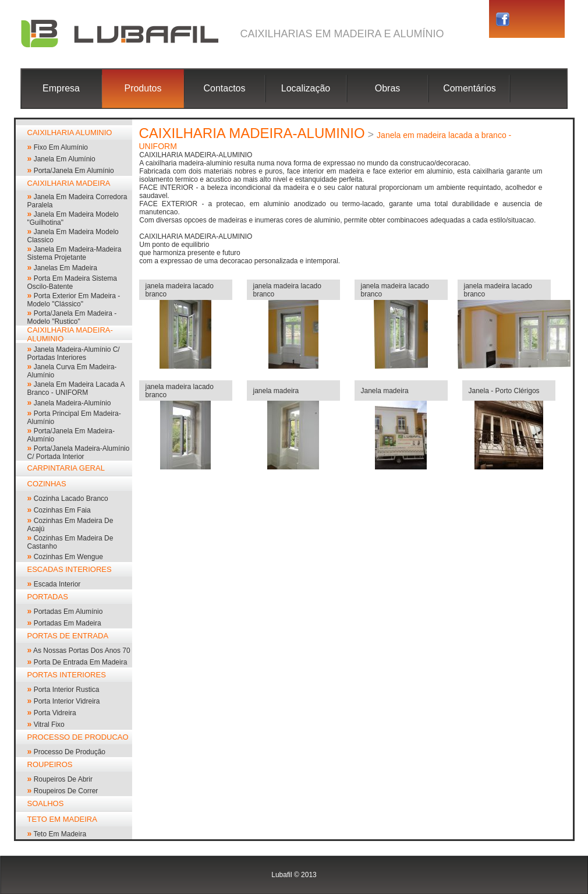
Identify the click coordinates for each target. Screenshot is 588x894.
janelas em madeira (65, 268)
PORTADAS (48, 597)
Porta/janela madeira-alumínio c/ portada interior (79, 453)
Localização (306, 88)
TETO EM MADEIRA (62, 819)
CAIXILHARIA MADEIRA (69, 183)
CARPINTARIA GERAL (66, 468)
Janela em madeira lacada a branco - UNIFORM (76, 388)
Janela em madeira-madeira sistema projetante (75, 253)
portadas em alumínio (68, 612)
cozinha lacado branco (71, 499)
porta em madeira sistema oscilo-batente (72, 282)
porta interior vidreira (67, 701)
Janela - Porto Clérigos (504, 391)
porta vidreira (55, 713)
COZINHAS (47, 484)
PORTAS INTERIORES (67, 675)
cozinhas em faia (62, 510)
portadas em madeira (68, 623)
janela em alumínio (65, 159)
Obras (388, 88)
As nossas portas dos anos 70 (82, 651)
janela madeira (276, 391)
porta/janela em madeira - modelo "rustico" (72, 317)
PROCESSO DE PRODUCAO (78, 737)
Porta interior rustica (67, 690)
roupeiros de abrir (63, 779)
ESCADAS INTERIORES (70, 569)
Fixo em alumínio (61, 147)
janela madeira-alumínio (72, 403)
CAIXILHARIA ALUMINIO (70, 132)
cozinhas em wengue (68, 557)
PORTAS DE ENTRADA (68, 636)
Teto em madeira (60, 834)
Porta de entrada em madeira (81, 662)
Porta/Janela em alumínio (74, 171)
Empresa (61, 88)
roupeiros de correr (66, 791)
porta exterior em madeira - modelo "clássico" (74, 300)
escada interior (57, 584)
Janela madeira (385, 391)
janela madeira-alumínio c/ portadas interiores (74, 354)
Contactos (224, 88)
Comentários (470, 88)
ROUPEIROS (50, 764)
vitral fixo (49, 725)
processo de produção (70, 752)
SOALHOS (46, 803)
